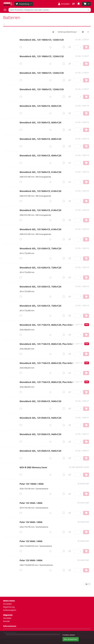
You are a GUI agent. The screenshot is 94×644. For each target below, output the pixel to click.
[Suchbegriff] (47, 10)
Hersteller (7, 618)
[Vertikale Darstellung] (83, 32)
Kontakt (6, 621)
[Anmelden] (64, 4)
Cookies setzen (69, 635)
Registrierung (9, 607)
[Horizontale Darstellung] (88, 32)
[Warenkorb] (85, 4)
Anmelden (7, 604)
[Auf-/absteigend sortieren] (53, 32)
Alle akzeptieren (71, 639)
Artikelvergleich (10, 610)
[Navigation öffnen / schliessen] (6, 10)
